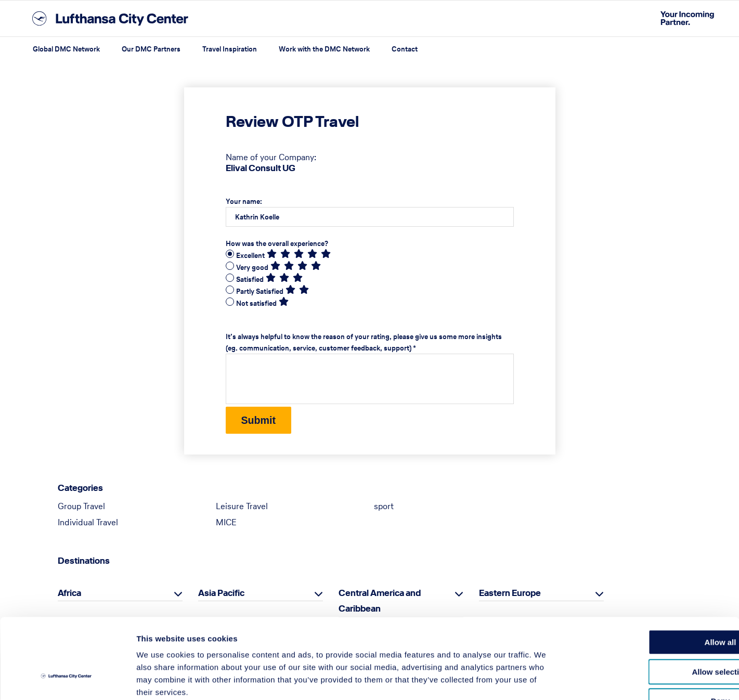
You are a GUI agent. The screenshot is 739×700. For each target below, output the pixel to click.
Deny (652, 634)
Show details (546, 679)
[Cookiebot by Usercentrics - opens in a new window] (67, 680)
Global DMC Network (66, 49)
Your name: (244, 202)
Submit (260, 421)
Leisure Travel (242, 507)
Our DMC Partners (151, 49)
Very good (252, 268)
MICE (226, 523)
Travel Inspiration (230, 49)
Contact (405, 49)
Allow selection (652, 605)
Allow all (652, 575)
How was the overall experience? (277, 244)
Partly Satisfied (260, 291)
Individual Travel (88, 523)
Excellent (250, 256)
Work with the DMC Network (324, 49)
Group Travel (81, 507)
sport (384, 507)
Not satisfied (256, 303)
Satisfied (250, 280)
